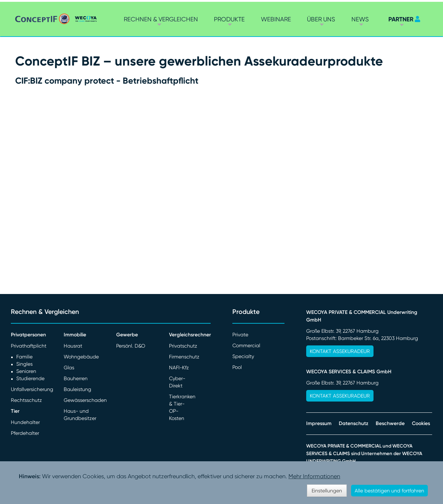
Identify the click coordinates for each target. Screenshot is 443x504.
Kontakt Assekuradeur (340, 351)
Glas (69, 367)
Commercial (246, 345)
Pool (237, 367)
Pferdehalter (25, 433)
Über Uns (321, 19)
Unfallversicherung (32, 389)
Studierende (30, 378)
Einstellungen (327, 491)
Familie (24, 357)
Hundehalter (25, 422)
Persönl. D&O (131, 346)
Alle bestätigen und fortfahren (389, 491)
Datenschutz (354, 423)
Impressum (319, 423)
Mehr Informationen (314, 476)
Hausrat (73, 346)
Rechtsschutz (26, 400)
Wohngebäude (81, 357)
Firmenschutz (184, 357)
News (360, 19)
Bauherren (76, 378)
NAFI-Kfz (179, 367)
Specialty (243, 356)
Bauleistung (77, 389)
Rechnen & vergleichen (161, 19)
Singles (24, 364)
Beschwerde (390, 423)
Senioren (26, 371)
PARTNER (401, 19)
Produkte (229, 19)
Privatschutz (183, 346)
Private (240, 335)
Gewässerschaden (85, 400)
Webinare (276, 19)
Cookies (421, 423)
